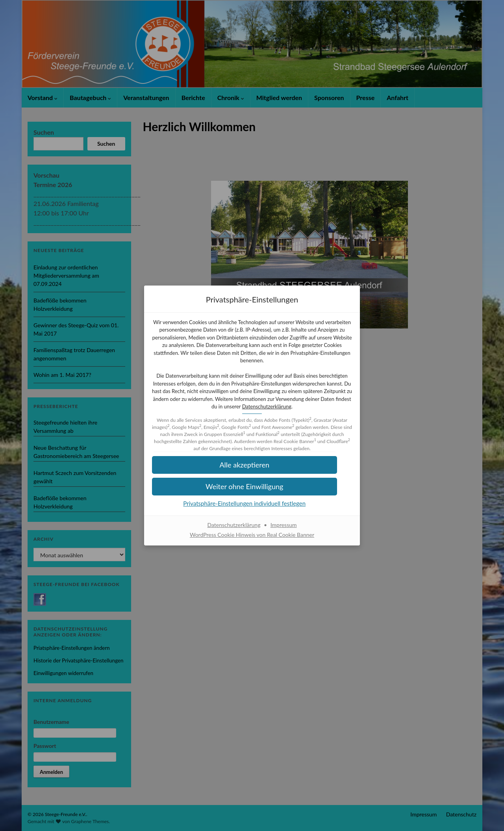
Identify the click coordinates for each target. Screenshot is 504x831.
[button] (252, 491)
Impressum (284, 529)
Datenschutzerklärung (251, 410)
